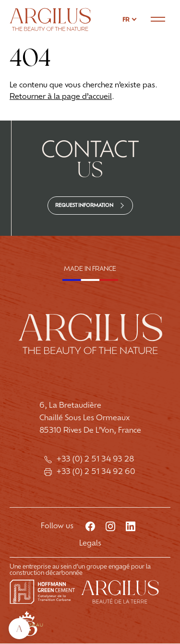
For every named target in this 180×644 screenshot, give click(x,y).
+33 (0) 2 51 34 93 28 (90, 460)
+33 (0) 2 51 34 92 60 (90, 472)
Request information (84, 206)
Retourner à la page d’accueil (61, 97)
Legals (90, 544)
